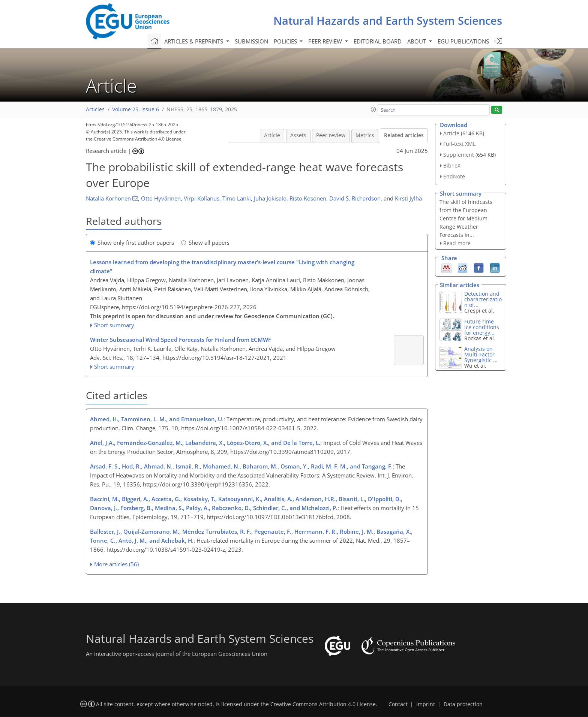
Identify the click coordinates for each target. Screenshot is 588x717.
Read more (457, 243)
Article (272, 135)
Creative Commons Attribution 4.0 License (323, 704)
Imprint (426, 704)
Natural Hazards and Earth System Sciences (388, 20)
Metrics (365, 135)
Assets (298, 135)
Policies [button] (286, 41)
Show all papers (205, 242)
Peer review (331, 135)
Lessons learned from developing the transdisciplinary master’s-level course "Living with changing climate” (222, 266)
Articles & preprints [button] (194, 41)
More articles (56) (116, 564)
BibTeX (452, 165)
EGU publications (463, 41)
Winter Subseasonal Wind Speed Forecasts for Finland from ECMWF (181, 340)
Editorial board (378, 41)
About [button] (417, 41)
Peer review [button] (326, 41)
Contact (398, 704)
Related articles (404, 135)
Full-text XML (459, 144)
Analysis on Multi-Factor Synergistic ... (481, 354)
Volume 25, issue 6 (136, 109)
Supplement (459, 155)
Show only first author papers (132, 242)
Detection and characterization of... (483, 299)
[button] (373, 109)
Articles (95, 109)
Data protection (463, 704)
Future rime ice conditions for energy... (482, 327)
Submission (251, 41)
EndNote (454, 176)
